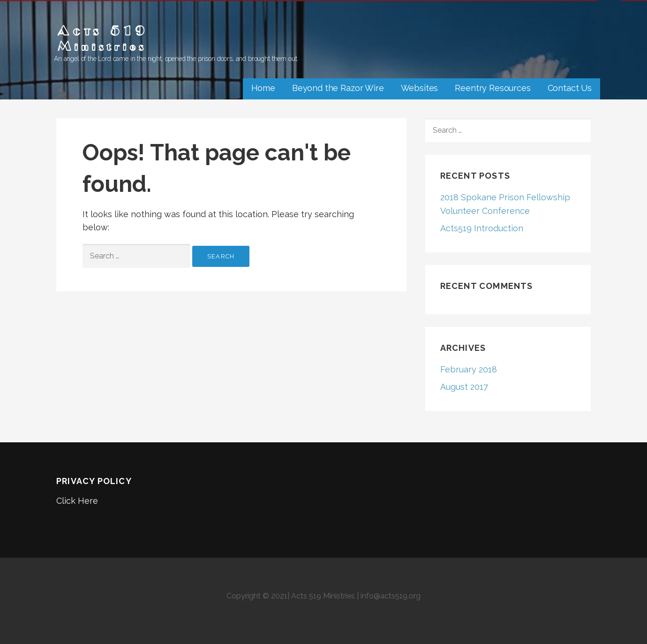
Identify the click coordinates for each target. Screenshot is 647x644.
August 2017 (464, 387)
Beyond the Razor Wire (338, 88)
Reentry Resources (493, 88)
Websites (420, 88)
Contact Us (570, 88)
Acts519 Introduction (482, 228)
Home (263, 88)
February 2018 (469, 369)
